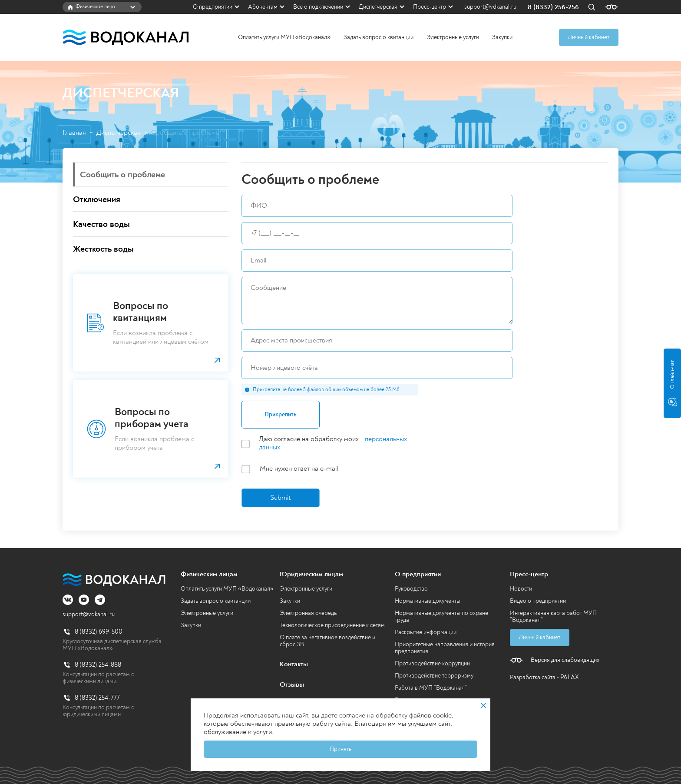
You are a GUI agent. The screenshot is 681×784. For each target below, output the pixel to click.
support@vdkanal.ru (490, 7)
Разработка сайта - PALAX (544, 677)
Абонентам (263, 7)
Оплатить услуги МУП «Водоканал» (284, 37)
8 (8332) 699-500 (99, 632)
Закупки (502, 37)
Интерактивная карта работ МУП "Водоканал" (553, 616)
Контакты (294, 664)
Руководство (411, 589)
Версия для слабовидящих (565, 660)
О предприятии (213, 7)
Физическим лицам (209, 574)
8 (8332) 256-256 (553, 7)
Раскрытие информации (426, 632)
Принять (340, 749)
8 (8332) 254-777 (97, 698)
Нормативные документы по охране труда (441, 616)
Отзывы (292, 684)
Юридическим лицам (311, 574)
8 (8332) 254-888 (98, 665)
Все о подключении (318, 7)
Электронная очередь (308, 613)
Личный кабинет (588, 37)
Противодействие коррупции (432, 663)
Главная (74, 133)
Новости (521, 589)
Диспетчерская (378, 7)
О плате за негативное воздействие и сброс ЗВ (327, 641)
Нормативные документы (428, 601)
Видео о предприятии (538, 601)
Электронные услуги (453, 37)
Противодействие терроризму (434, 676)
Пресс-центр (430, 7)
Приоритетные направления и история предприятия (445, 648)
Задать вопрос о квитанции (379, 37)
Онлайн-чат (672, 383)
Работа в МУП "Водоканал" (431, 688)
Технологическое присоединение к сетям (332, 625)
